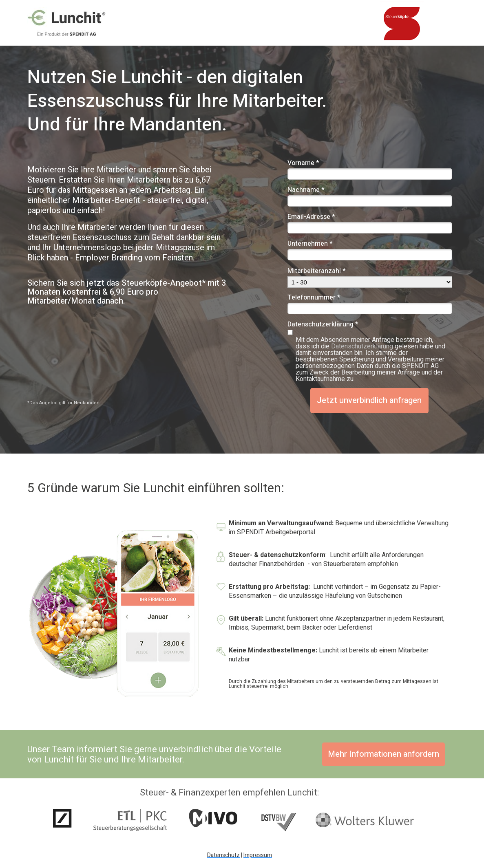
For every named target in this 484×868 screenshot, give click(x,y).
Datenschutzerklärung (362, 346)
